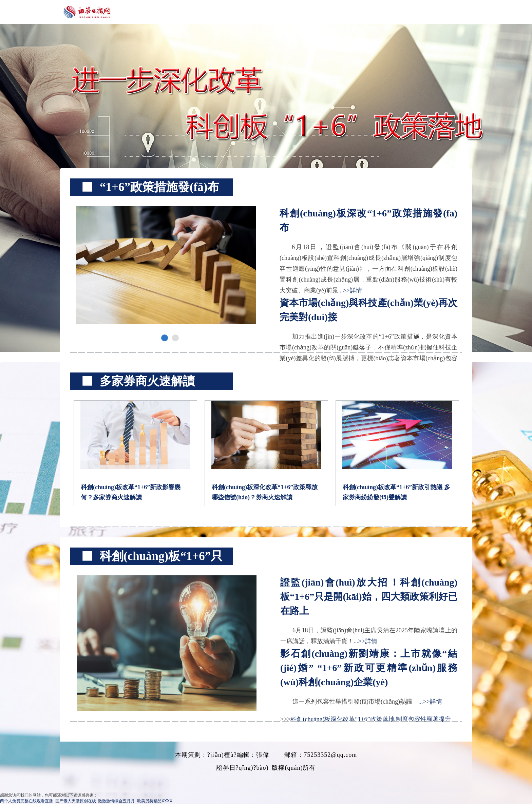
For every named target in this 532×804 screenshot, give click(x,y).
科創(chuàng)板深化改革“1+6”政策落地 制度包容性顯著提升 (371, 719)
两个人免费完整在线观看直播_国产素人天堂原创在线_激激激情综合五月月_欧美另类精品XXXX (86, 801)
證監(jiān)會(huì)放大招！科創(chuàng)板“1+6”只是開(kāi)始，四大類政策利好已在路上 (369, 597)
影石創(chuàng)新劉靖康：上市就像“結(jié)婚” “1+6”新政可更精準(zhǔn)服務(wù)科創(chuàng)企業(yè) (369, 668)
